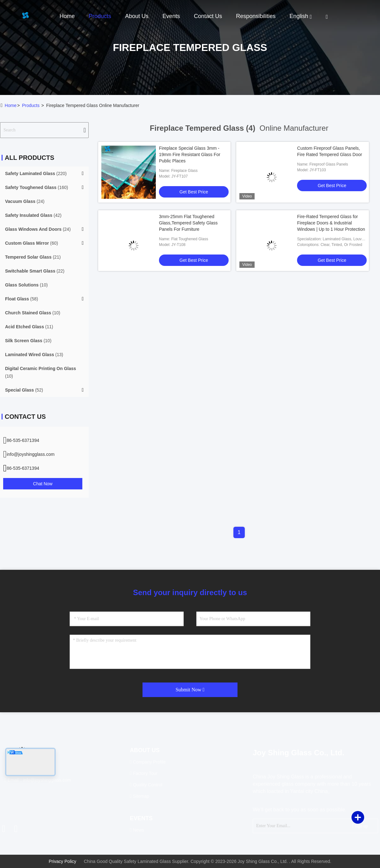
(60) (32, 243)
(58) (22, 299)
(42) (33, 215)
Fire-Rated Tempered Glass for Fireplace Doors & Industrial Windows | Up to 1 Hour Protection (331, 223)
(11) (29, 327)
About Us (137, 16)
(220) (36, 173)
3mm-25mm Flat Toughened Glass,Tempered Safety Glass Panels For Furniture (188, 223)
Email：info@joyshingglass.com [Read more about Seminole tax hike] (38, 780)
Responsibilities (256, 16)
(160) (37, 187)
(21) (33, 257)
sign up (360, 826)
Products (100, 16)
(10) (26, 285)
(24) (25, 201)
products (31, 105)
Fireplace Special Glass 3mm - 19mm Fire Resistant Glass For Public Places (190, 154)
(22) (35, 271)
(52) (24, 390)
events (171, 16)
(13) (34, 355)
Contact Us (208, 16)
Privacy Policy (63, 861)
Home (67, 16)
